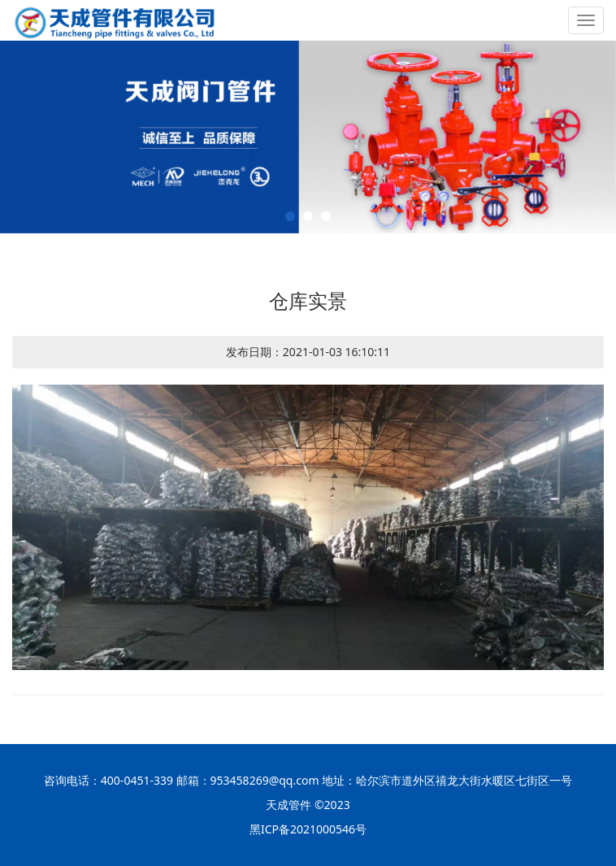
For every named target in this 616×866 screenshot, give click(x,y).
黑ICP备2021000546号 (308, 829)
